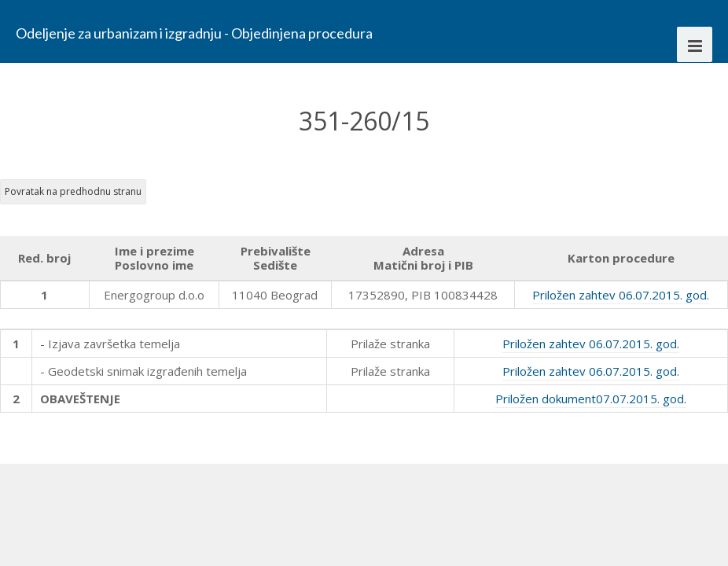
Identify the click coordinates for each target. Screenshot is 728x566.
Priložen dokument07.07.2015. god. (591, 399)
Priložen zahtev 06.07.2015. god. (621, 295)
